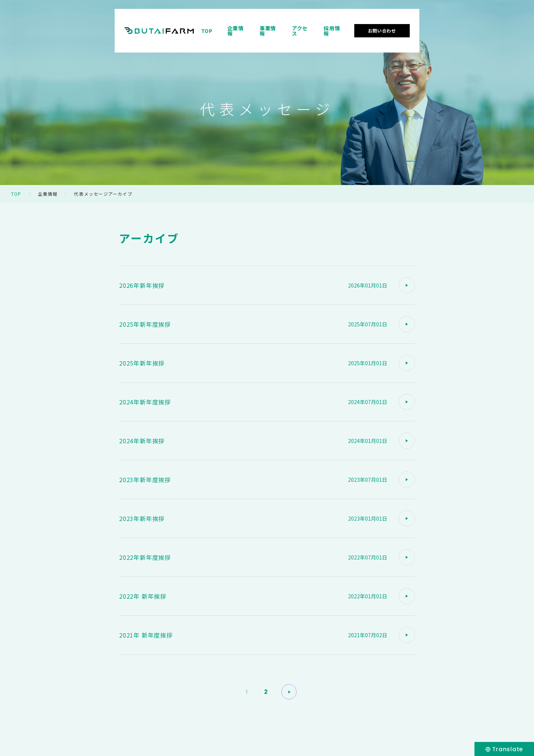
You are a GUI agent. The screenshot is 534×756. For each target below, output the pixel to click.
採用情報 (430, 27)
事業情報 (357, 27)
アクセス (394, 27)
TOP (290, 27)
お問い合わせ (482, 27)
